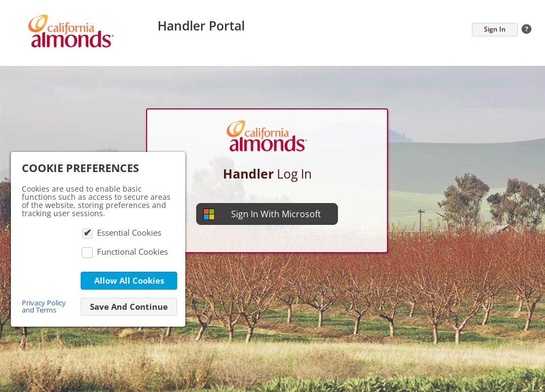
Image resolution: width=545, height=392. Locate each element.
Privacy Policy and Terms (44, 306)
